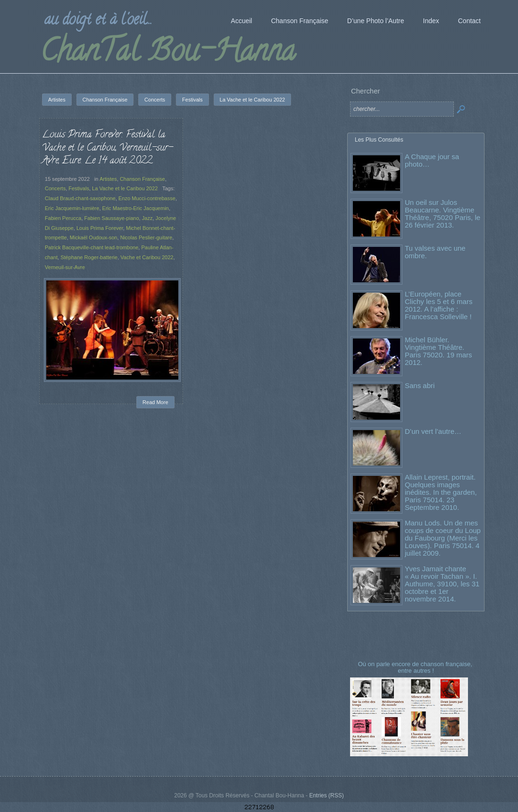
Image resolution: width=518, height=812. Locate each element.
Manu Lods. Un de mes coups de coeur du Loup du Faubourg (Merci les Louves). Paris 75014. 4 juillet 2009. (443, 538)
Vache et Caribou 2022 (147, 257)
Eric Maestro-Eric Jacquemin (136, 208)
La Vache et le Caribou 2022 (125, 188)
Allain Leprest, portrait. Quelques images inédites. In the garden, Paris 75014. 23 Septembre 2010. (441, 492)
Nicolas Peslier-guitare (146, 237)
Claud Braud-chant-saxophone (80, 198)
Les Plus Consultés (379, 140)
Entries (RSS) (326, 795)
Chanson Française (142, 179)
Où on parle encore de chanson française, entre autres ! (416, 667)
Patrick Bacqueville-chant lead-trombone (92, 247)
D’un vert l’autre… (433, 431)
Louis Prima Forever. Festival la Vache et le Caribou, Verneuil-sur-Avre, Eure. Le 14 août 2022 (107, 148)
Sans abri (420, 385)
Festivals (79, 188)
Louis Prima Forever (100, 228)
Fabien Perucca (63, 218)
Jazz (147, 218)
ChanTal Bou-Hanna (168, 54)
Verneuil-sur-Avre (65, 267)
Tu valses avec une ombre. (435, 252)
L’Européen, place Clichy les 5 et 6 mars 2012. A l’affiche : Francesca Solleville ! (439, 305)
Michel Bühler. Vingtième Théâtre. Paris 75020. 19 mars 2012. (439, 351)
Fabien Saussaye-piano (112, 218)
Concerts (55, 188)
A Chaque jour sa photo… (432, 160)
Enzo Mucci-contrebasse (147, 198)
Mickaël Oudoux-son (94, 237)
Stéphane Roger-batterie (89, 257)
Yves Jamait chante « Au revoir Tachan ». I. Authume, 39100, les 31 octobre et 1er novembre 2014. (442, 584)
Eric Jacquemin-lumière (72, 208)
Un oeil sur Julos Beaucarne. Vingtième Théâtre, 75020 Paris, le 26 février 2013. (443, 214)
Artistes (108, 179)
